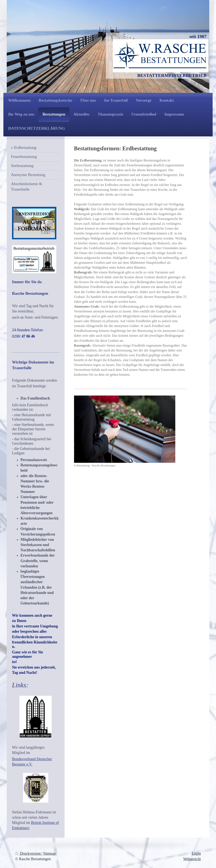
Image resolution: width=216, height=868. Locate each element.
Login (196, 853)
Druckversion (28, 853)
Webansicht (192, 859)
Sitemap (49, 853)
